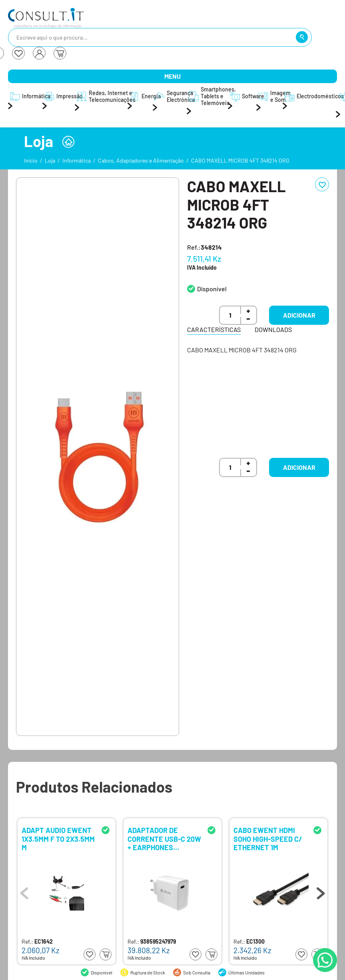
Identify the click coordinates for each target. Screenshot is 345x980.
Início (31, 160)
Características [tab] (214, 329)
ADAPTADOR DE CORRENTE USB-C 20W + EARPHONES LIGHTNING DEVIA (164, 838)
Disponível (212, 289)
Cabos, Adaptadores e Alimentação (141, 160)
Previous (24, 891)
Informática (77, 160)
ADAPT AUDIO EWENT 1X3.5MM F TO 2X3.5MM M (58, 838)
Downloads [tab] (273, 329)
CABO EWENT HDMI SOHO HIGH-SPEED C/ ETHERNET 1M (268, 838)
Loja (50, 160)
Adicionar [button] (299, 315)
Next (321, 891)
